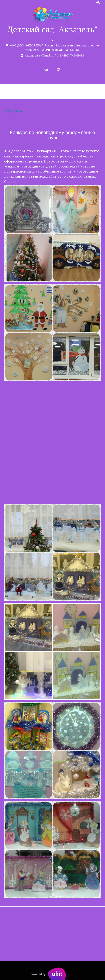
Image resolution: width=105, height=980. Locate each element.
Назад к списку (13, 111)
